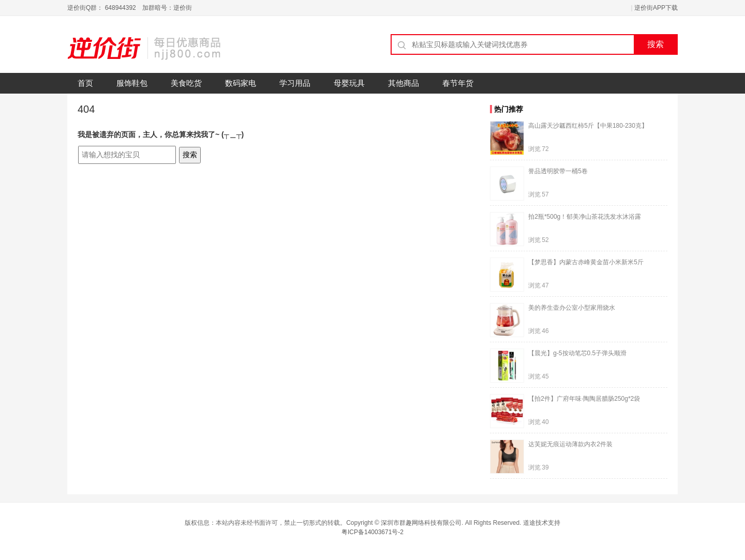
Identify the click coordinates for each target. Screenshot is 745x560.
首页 (85, 83)
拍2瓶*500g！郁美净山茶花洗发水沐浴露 (585, 217)
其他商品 (404, 83)
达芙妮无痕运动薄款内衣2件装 (570, 444)
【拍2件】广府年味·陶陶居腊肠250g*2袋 (584, 399)
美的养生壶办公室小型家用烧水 (572, 308)
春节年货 (458, 83)
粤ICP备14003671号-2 (373, 532)
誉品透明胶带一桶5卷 (558, 171)
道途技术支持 (542, 523)
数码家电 (241, 83)
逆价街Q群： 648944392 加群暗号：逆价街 (130, 8)
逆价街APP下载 (656, 8)
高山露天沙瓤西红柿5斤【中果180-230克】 (588, 126)
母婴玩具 (349, 83)
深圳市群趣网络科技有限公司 (421, 523)
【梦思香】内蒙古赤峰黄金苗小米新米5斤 (586, 262)
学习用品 (295, 83)
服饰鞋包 (132, 83)
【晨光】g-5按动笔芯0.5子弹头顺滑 (577, 353)
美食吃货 (186, 83)
